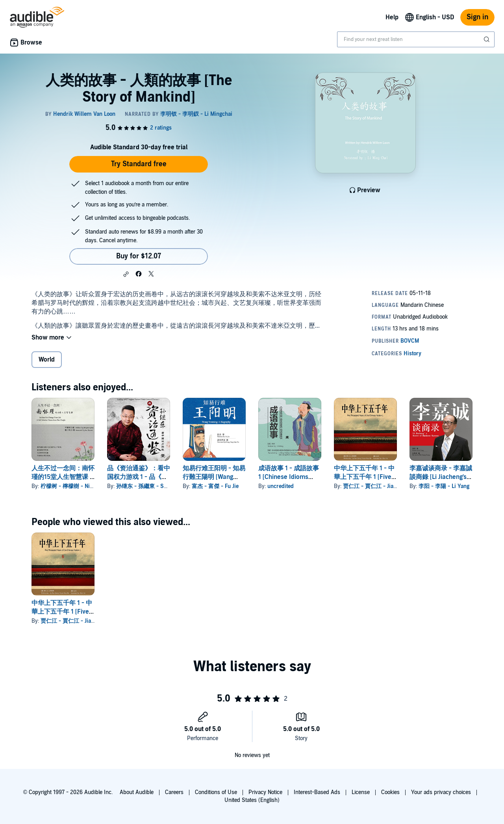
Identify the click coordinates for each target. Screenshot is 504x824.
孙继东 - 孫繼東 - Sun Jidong (152, 486)
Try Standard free (139, 164)
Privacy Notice (265, 792)
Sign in (477, 17)
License (361, 792)
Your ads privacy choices (441, 792)
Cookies (390, 792)
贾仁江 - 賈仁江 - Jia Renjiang (380, 486)
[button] (126, 274)
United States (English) (252, 800)
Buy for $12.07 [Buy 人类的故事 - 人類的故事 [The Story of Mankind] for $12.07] (139, 256)
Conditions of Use (216, 792)
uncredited (281, 486)
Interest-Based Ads (317, 792)
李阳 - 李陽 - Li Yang (444, 486)
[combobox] (416, 39)
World (47, 360)
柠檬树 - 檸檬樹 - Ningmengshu (80, 486)
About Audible (137, 792)
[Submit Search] (487, 39)
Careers (174, 792)
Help (392, 17)
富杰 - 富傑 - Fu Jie (215, 486)
